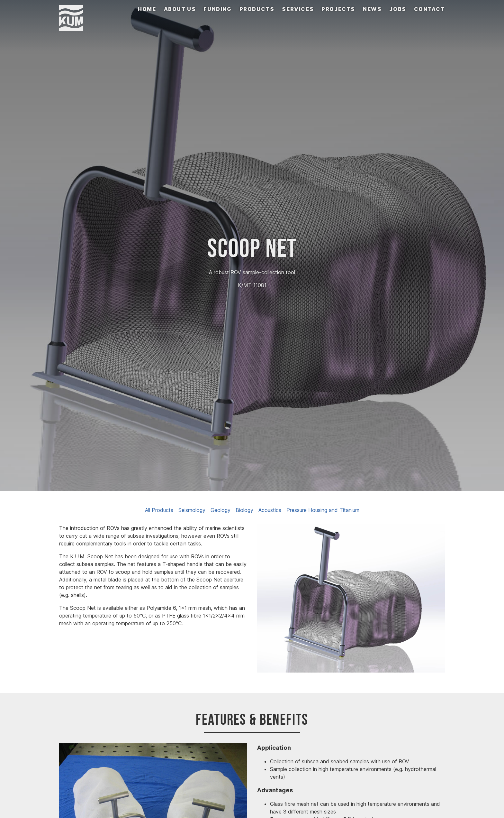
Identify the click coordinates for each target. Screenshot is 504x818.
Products (257, 9)
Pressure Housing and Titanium (323, 510)
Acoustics (270, 510)
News (372, 9)
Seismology (192, 510)
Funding (217, 9)
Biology (244, 510)
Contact (429, 9)
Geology (221, 510)
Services (298, 9)
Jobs (398, 9)
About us (180, 9)
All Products (159, 510)
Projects (338, 9)
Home (147, 9)
